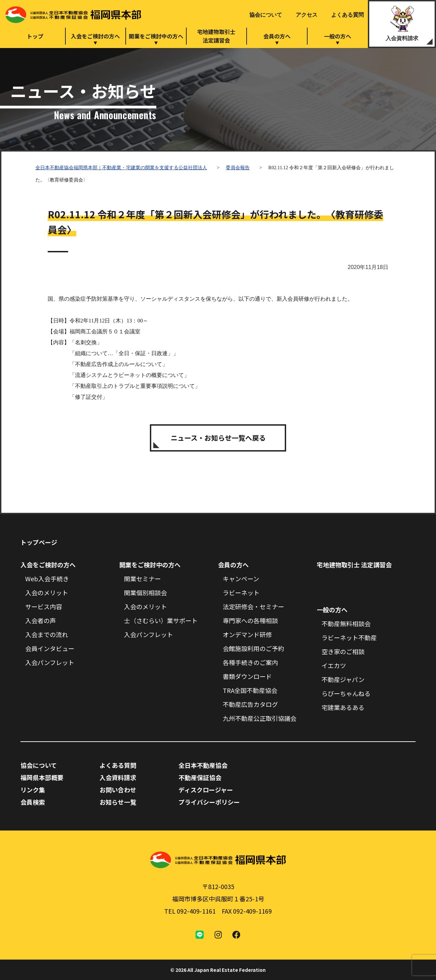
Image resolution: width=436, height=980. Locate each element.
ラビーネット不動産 (349, 637)
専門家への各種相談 (250, 620)
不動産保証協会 (200, 777)
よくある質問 (347, 15)
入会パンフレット (50, 662)
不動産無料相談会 (346, 623)
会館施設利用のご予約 (253, 648)
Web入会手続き (47, 579)
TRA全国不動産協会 (250, 690)
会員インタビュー (50, 648)
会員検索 (33, 802)
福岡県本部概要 (42, 777)
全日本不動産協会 (203, 765)
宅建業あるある (343, 707)
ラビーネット (241, 592)
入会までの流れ (47, 634)
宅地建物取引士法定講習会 (216, 36)
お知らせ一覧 (118, 802)
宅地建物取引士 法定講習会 (354, 565)
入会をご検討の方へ (95, 36)
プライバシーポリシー (209, 802)
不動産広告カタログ (250, 704)
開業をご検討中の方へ (156, 36)
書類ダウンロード (247, 676)
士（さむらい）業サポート (161, 620)
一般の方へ (338, 36)
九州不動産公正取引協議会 (260, 718)
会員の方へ (277, 36)
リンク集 (33, 790)
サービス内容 (44, 606)
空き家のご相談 (343, 651)
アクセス (307, 15)
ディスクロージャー (206, 790)
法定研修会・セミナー (253, 606)
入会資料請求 (402, 38)
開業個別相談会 (145, 592)
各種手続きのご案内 (250, 662)
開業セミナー (142, 579)
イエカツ (334, 665)
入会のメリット (47, 592)
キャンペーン (241, 579)
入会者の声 (41, 620)
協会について (266, 15)
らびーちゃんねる (346, 693)
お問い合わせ (118, 790)
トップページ (39, 542)
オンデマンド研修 (247, 634)
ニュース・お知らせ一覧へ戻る (218, 438)
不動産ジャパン (343, 679)
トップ (35, 36)
